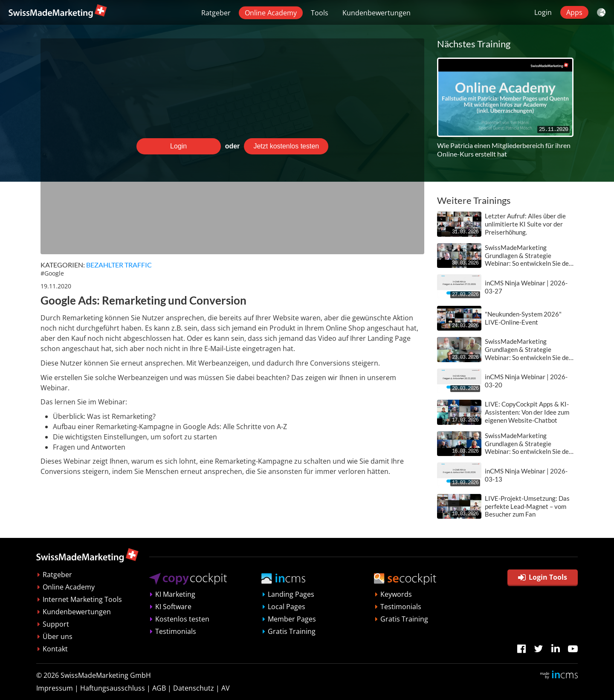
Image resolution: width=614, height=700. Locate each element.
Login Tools (543, 577)
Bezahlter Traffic (119, 265)
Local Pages (287, 607)
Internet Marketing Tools (82, 599)
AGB (159, 688)
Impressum (55, 688)
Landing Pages (291, 594)
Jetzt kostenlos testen (286, 146)
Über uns (58, 636)
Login (543, 12)
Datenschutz (194, 688)
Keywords (396, 594)
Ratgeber (216, 13)
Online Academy (271, 13)
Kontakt (55, 649)
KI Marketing (175, 594)
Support (56, 624)
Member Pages (292, 619)
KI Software (173, 607)
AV (226, 688)
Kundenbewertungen (377, 13)
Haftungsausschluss (113, 688)
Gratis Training (292, 631)
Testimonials (176, 631)
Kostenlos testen (182, 619)
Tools (320, 13)
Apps (574, 12)
